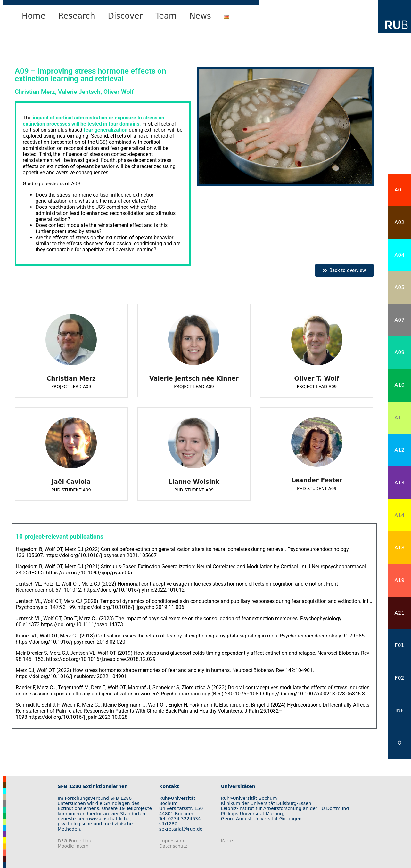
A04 (399, 255)
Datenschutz (173, 846)
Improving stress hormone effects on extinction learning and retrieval (90, 75)
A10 (399, 385)
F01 (399, 645)
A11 (399, 418)
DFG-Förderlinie (75, 841)
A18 (399, 548)
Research (77, 16)
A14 (399, 515)
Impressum (172, 841)
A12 (399, 450)
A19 (399, 580)
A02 (399, 222)
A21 (399, 613)
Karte (227, 841)
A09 (399, 352)
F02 (399, 678)
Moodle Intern (73, 846)
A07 (399, 320)
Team (166, 16)
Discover (125, 16)
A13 (399, 483)
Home (34, 16)
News (200, 16)
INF (399, 711)
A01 (399, 190)
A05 (399, 287)
